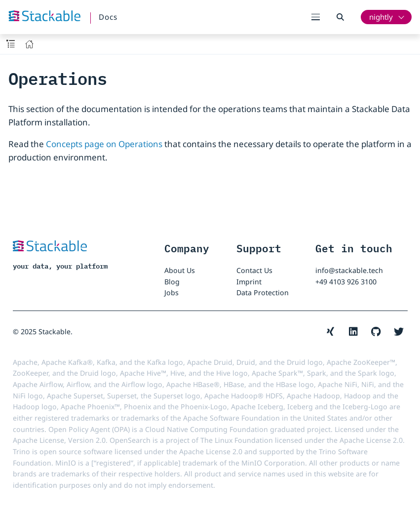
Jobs (172, 293)
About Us (180, 270)
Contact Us (254, 270)
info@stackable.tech (349, 270)
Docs (108, 17)
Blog (172, 282)
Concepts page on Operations (104, 144)
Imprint (249, 282)
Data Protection (263, 293)
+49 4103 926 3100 (346, 282)
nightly (381, 17)
